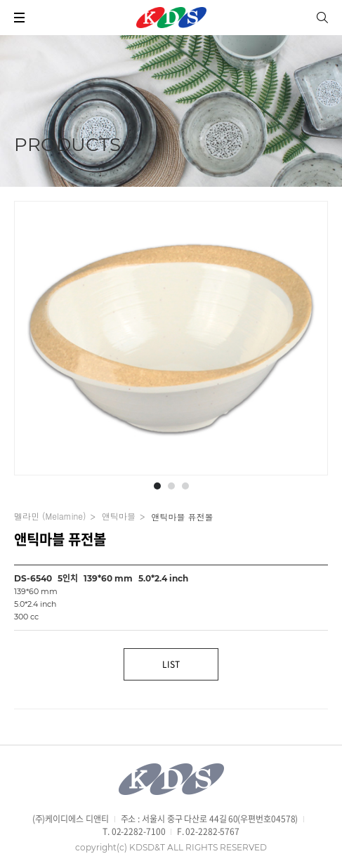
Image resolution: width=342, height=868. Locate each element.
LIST (171, 664)
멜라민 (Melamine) (50, 516)
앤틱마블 (119, 516)
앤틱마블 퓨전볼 (182, 517)
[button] (157, 486)
